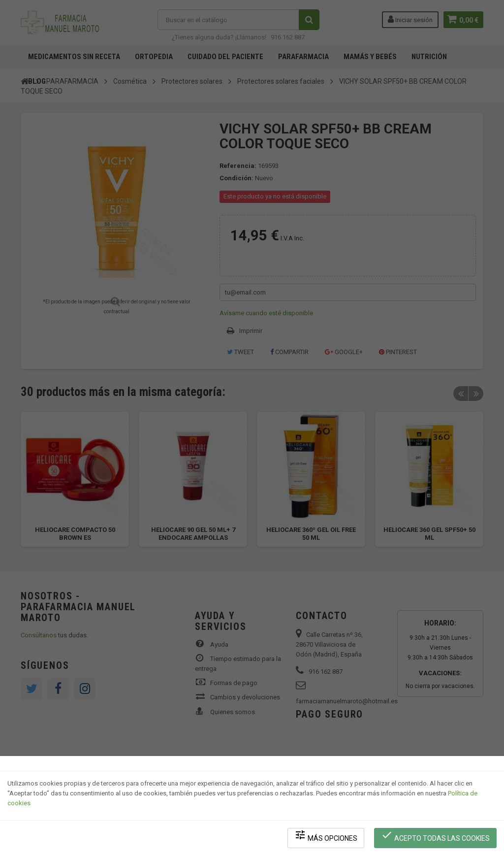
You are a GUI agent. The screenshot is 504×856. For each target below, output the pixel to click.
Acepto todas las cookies (436, 837)
